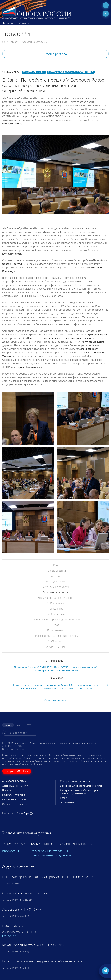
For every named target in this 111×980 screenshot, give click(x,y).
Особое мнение (55, 614)
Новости (14, 42)
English (20, 725)
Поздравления (56, 630)
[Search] (20, 733)
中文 (29, 725)
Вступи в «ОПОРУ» (17, 771)
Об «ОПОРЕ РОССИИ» (14, 781)
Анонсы (55, 576)
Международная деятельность (55, 598)
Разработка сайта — (17, 813)
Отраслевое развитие (34, 42)
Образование (67, 802)
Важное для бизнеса (56, 582)
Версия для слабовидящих (16, 23)
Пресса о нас (56, 609)
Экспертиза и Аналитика (15, 804)
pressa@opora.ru (11, 935)
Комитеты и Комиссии (13, 795)
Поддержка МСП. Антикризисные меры (55, 636)
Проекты (64, 798)
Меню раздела (56, 54)
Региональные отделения (49, 851)
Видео (55, 625)
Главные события (56, 571)
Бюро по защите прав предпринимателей (56, 620)
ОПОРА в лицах (55, 603)
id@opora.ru (11, 851)
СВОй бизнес (56, 641)
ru (106, 14)
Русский (8, 725)
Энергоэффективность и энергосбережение (71, 72)
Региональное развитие (56, 587)
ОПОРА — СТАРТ (56, 647)
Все (55, 565)
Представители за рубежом (51, 855)
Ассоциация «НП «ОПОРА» (16, 786)
